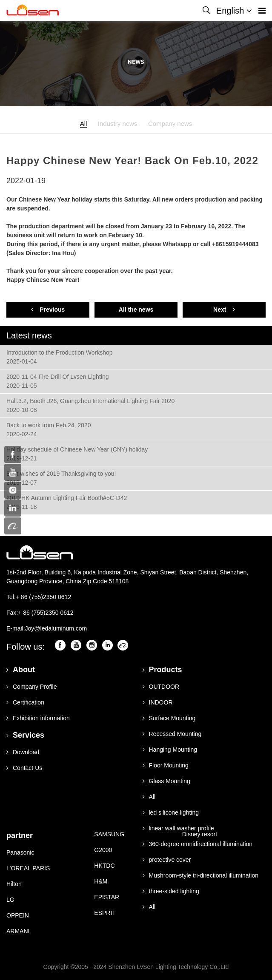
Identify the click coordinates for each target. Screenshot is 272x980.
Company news (170, 124)
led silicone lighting (171, 812)
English (234, 11)
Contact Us (24, 768)
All (84, 124)
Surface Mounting (169, 718)
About (21, 670)
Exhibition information (38, 718)
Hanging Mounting (170, 750)
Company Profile (32, 687)
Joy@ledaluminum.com (56, 628)
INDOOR (158, 702)
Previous (48, 310)
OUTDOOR (161, 687)
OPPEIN (18, 915)
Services (25, 735)
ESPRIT (105, 913)
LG (10, 900)
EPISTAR (107, 897)
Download (23, 752)
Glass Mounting (166, 781)
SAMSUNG (109, 834)
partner (20, 835)
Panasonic (20, 852)
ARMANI (18, 931)
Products (162, 670)
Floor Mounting (166, 765)
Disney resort (200, 834)
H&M (101, 881)
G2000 (103, 850)
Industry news (118, 124)
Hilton (14, 884)
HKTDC (104, 866)
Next (224, 310)
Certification (25, 702)
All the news (136, 310)
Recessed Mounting (172, 734)
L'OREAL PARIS (28, 868)
